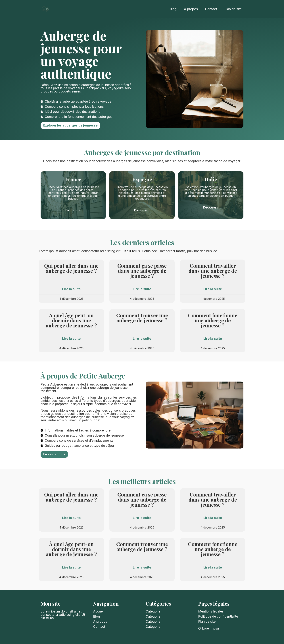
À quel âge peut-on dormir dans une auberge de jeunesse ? (71, 320)
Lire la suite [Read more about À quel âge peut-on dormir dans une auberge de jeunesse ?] (71, 339)
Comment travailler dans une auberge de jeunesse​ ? (213, 271)
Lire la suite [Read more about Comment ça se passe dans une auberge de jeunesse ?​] (142, 289)
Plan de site (233, 9)
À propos (191, 9)
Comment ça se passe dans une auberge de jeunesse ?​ (142, 271)
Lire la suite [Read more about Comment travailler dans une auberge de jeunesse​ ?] (213, 289)
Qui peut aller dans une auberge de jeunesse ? (71, 268)
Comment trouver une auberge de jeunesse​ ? (142, 318)
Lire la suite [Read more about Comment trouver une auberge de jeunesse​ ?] (142, 339)
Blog (173, 9)
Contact (211, 9)
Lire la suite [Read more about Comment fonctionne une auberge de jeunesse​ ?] (213, 339)
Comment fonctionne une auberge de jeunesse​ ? (213, 320)
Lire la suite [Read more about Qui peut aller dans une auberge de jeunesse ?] (71, 289)
